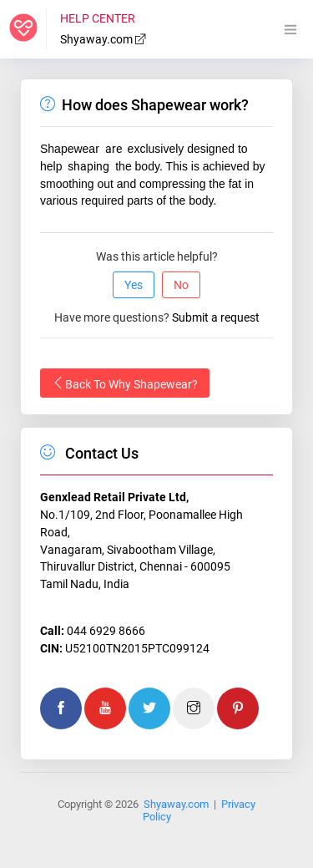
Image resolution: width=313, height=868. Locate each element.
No (181, 285)
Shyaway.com (103, 39)
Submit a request (216, 317)
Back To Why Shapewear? (125, 383)
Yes (134, 285)
